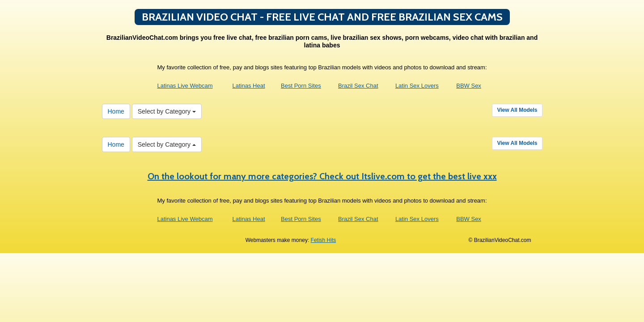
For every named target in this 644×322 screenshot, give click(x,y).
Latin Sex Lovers (417, 86)
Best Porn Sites (301, 86)
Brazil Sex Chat (358, 86)
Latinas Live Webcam (185, 86)
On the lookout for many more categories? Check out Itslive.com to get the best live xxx (322, 176)
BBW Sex (469, 86)
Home (116, 111)
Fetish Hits (324, 240)
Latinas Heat (249, 86)
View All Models (517, 110)
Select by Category (167, 111)
